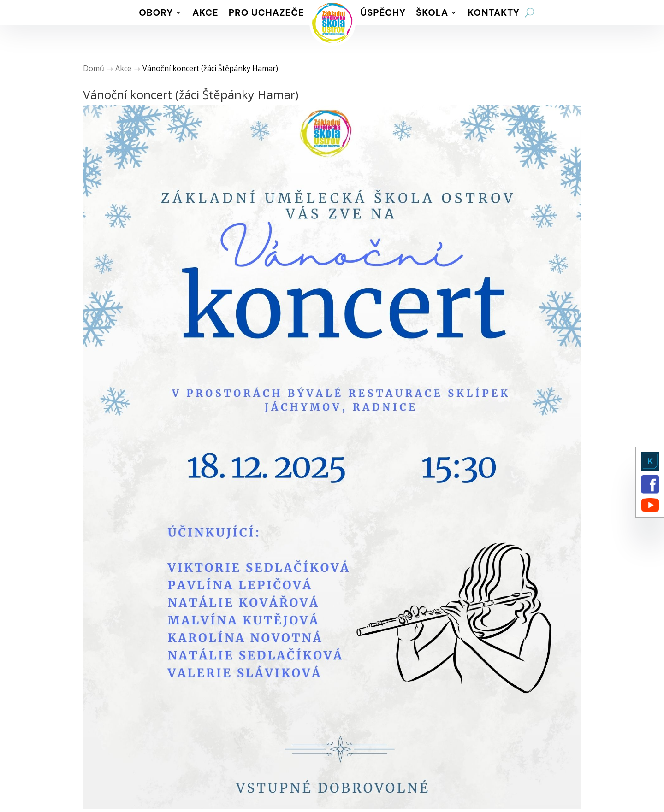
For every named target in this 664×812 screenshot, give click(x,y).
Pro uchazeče (267, 12)
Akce (205, 12)
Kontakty (494, 12)
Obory (156, 12)
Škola (432, 12)
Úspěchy (383, 12)
